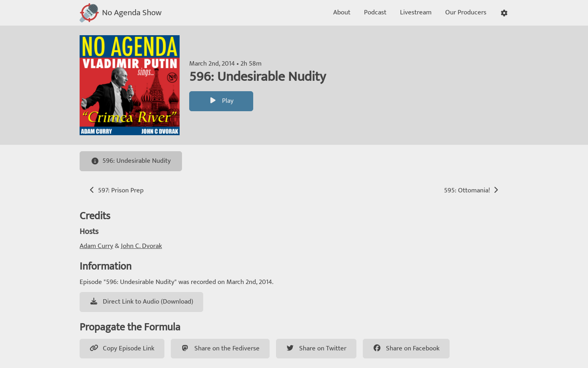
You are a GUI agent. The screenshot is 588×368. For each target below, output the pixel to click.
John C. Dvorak (141, 246)
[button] (504, 13)
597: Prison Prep (116, 190)
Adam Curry (96, 246)
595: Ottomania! (472, 190)
